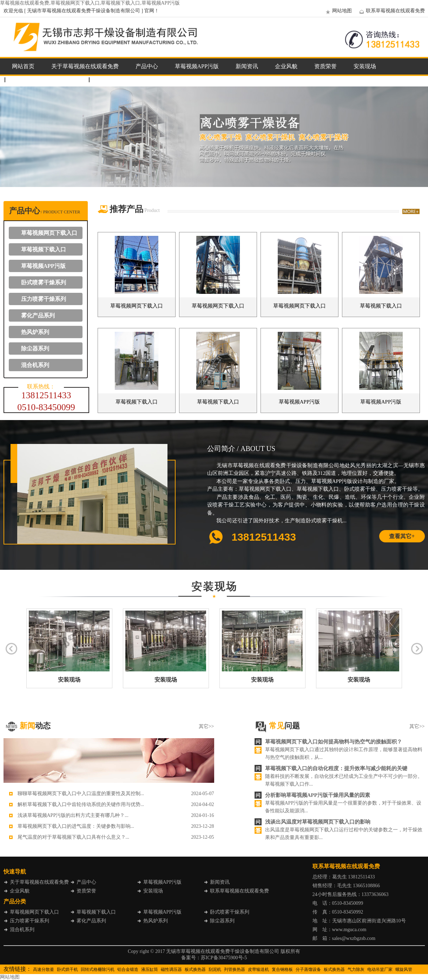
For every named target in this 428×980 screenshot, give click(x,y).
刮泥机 (215, 969)
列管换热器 (235, 969)
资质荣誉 (325, 66)
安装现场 (365, 66)
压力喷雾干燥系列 (44, 299)
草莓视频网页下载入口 (49, 233)
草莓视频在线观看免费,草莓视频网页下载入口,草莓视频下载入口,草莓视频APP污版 (90, 3)
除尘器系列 (35, 349)
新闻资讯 (247, 66)
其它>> (206, 726)
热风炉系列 (35, 332)
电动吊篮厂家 (380, 969)
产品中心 (147, 66)
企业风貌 (286, 66)
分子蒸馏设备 (308, 969)
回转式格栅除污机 (98, 969)
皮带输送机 (258, 969)
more (411, 211)
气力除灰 (356, 969)
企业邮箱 (107, 80)
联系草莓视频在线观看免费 (391, 11)
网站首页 (23, 66)
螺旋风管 (404, 969)
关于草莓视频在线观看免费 (85, 66)
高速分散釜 (44, 969)
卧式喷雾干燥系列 (44, 282)
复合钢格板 (282, 969)
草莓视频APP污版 (197, 66)
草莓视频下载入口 (44, 249)
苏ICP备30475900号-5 (224, 958)
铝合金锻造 (128, 969)
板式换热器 (195, 969)
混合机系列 (35, 365)
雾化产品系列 (38, 315)
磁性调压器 (171, 969)
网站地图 (338, 11)
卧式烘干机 (67, 969)
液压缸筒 (150, 969)
